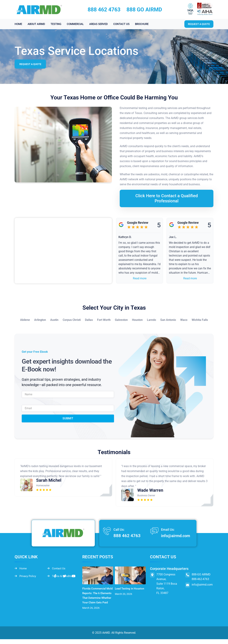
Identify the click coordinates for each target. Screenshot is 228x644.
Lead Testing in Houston (125, 591)
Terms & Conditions (62, 577)
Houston (137, 320)
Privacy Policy (26, 577)
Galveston (121, 320)
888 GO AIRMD (144, 10)
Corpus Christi (72, 320)
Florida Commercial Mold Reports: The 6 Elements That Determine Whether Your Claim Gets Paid (96, 598)
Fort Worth (104, 320)
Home (21, 569)
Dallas (89, 320)
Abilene (25, 320)
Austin (54, 320)
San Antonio (168, 320)
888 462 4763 (104, 10)
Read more (140, 278)
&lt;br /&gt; (63, 251)
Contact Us (57, 569)
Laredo (151, 320)
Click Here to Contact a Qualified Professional (167, 198)
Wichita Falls (200, 320)
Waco (184, 320)
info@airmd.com (174, 536)
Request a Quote (31, 64)
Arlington (40, 320)
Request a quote (199, 24)
